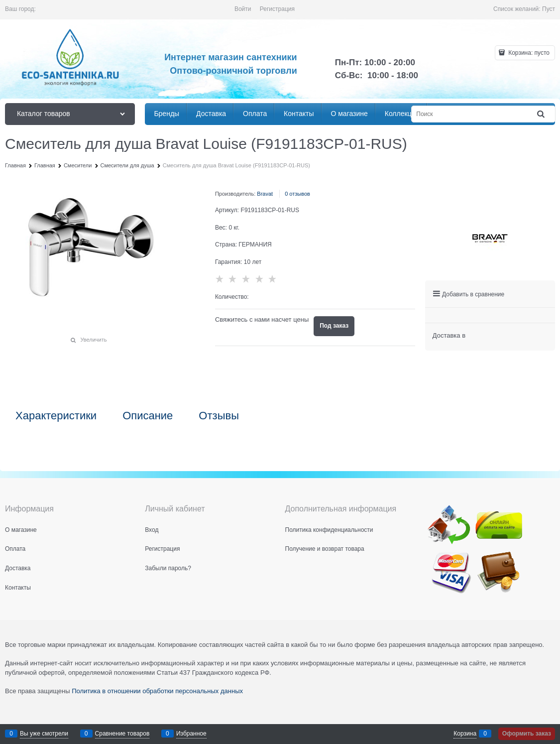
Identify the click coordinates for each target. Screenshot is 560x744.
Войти (243, 9)
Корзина (465, 734)
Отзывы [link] (219, 416)
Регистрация (277, 9)
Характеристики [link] (56, 416)
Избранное (191, 734)
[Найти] (542, 114)
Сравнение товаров (122, 734)
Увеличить (93, 340)
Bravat (265, 194)
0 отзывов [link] (297, 194)
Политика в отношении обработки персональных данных (157, 691)
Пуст (549, 9)
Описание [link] (148, 416)
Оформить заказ (527, 734)
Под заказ (334, 326)
